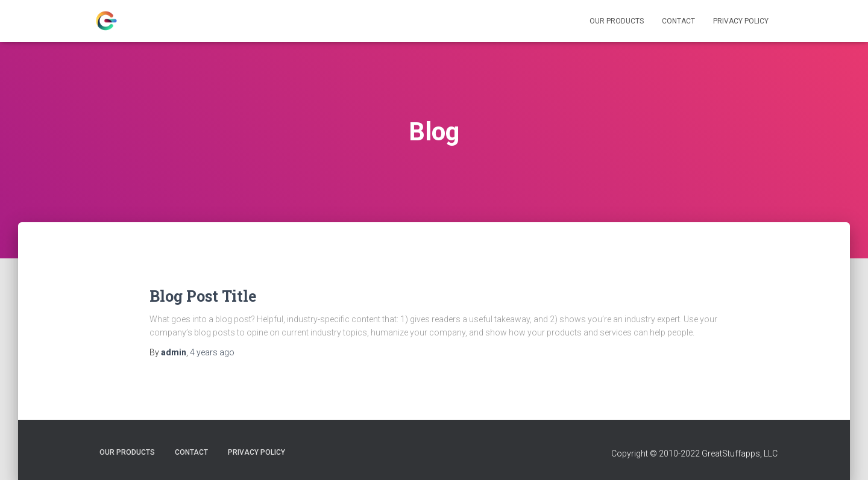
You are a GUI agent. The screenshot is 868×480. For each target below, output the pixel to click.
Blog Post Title (203, 296)
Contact (678, 21)
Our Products (617, 21)
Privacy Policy (741, 21)
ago (212, 352)
